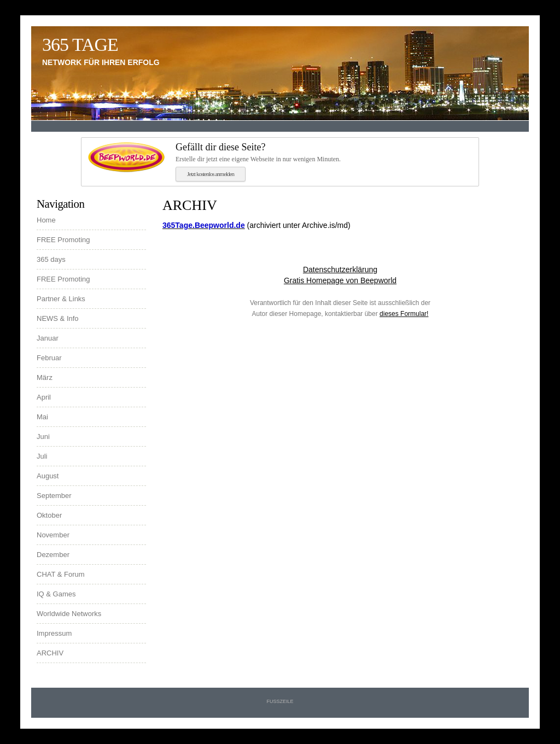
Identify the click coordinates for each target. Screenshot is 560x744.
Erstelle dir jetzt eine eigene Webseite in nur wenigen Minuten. (324, 152)
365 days (51, 259)
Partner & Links (61, 299)
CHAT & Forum (61, 574)
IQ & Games (56, 594)
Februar (49, 358)
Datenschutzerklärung (340, 270)
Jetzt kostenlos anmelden (211, 174)
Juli (42, 456)
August (48, 476)
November (53, 535)
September (54, 496)
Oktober (49, 515)
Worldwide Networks (69, 614)
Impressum (54, 633)
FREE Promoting (63, 240)
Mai (42, 417)
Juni (43, 437)
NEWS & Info (58, 318)
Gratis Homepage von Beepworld (340, 280)
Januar (48, 338)
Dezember (53, 555)
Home (46, 220)
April (44, 397)
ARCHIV (50, 653)
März (45, 377)
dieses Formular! (404, 314)
